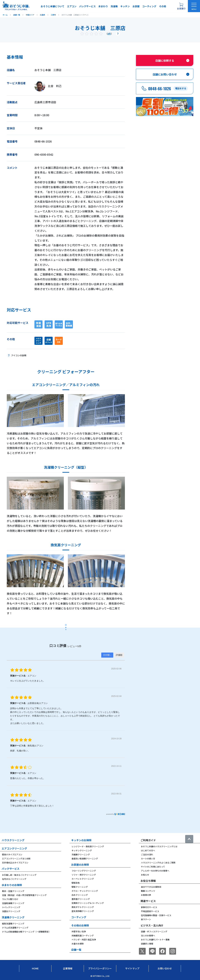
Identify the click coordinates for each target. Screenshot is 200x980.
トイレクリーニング (11, 907)
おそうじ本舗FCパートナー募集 (155, 939)
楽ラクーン (146, 919)
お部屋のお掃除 (80, 865)
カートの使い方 (148, 858)
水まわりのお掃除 (12, 885)
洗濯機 (114, 6)
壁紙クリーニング (80, 887)
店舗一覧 (76, 950)
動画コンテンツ (148, 891)
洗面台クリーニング (11, 911)
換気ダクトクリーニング (83, 907)
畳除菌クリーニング (81, 899)
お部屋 (136, 6)
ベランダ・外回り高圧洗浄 (84, 939)
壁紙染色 (76, 883)
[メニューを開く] (194, 6)
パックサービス (87, 6)
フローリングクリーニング (84, 871)
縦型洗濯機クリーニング (13, 923)
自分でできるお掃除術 (151, 887)
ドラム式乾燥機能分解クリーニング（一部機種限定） (26, 932)
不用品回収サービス (150, 911)
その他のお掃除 (80, 925)
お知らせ (145, 875)
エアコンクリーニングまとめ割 (16, 858)
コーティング (149, 6)
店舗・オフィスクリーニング (154, 931)
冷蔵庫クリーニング (81, 854)
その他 (163, 6)
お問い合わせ (165, 968)
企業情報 (68, 968)
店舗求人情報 (147, 944)
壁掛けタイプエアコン (12, 854)
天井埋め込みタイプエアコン (15, 863)
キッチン (125, 6)
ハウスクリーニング (13, 840)
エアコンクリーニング (14, 848)
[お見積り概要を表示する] (181, 6)
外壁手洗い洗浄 (79, 931)
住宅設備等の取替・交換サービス (156, 915)
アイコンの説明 (19, 355)
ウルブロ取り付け (10, 899)
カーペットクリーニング (83, 879)
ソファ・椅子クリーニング (84, 875)
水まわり (103, 6)
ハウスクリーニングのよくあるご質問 (158, 863)
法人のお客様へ (148, 935)
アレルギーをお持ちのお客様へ (155, 871)
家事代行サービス (149, 907)
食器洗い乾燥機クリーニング (85, 858)
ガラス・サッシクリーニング (85, 891)
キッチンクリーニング (82, 850)
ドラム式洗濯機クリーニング (15, 928)
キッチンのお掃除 (81, 840)
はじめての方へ (148, 850)
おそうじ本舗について (52, 6)
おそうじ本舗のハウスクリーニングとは (159, 846)
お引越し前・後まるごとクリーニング (19, 875)
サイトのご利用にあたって (153, 867)
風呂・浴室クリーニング (13, 891)
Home (35, 968)
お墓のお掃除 (78, 944)
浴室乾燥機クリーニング (13, 903)
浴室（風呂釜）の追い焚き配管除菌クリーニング (24, 895)
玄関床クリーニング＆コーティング (88, 903)
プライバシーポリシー (100, 968)
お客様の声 (146, 895)
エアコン (72, 6)
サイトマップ (132, 968)
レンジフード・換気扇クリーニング (88, 846)
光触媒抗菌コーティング (83, 935)
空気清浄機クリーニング (83, 911)
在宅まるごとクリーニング (14, 879)
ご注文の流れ (147, 854)
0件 (109, 34)
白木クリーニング (80, 895)
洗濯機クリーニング (13, 917)
